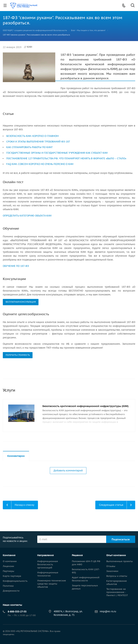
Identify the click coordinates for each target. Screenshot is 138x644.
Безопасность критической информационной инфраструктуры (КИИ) (86, 406)
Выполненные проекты (120, 561)
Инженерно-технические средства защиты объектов (52, 584)
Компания (9, 555)
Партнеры (8, 571)
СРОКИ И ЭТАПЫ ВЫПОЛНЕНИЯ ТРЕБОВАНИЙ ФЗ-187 (38, 142)
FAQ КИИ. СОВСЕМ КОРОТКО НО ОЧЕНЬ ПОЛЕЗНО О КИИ (40, 164)
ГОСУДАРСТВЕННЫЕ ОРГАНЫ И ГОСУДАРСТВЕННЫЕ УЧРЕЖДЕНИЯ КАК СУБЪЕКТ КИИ (57, 153)
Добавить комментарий (68, 471)
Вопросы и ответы (117, 576)
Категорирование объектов (117, 583)
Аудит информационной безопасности (86, 579)
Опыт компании (116, 555)
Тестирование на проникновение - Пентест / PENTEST (117, 592)
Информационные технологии (48, 574)
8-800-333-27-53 (17, 612)
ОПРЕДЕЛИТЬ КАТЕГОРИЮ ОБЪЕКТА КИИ (27, 216)
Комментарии (16, 456)
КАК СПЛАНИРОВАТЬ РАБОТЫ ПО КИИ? (29, 147)
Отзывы (111, 566)
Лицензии (8, 566)
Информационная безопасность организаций (48, 564)
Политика (8, 586)
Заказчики (112, 571)
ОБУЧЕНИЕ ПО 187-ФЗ (16, 266)
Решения (77, 555)
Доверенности (11, 591)
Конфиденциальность (15, 581)
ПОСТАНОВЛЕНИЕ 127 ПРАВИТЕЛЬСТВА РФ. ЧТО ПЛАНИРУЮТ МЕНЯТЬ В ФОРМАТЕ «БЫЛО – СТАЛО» (66, 158)
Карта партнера (12, 576)
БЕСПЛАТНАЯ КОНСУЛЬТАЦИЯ (21, 302)
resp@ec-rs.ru (108, 611)
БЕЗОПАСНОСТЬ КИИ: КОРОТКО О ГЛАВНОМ (32, 136)
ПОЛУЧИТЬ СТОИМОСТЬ (18, 355)
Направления (45, 555)
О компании (10, 561)
